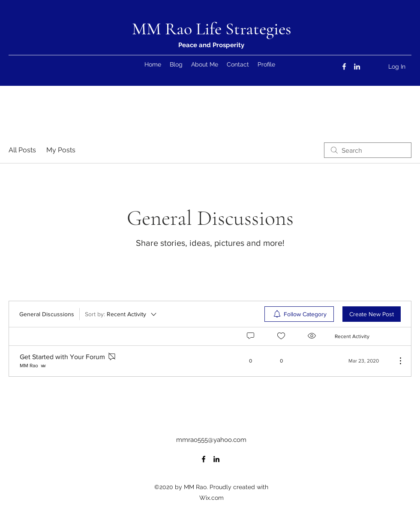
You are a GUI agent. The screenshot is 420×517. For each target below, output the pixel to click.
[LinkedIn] (357, 67)
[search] (368, 150)
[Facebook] (344, 67)
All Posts (22, 150)
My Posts (61, 150)
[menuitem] (299, 314)
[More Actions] (396, 361)
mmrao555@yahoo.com (211, 440)
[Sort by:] (121, 314)
